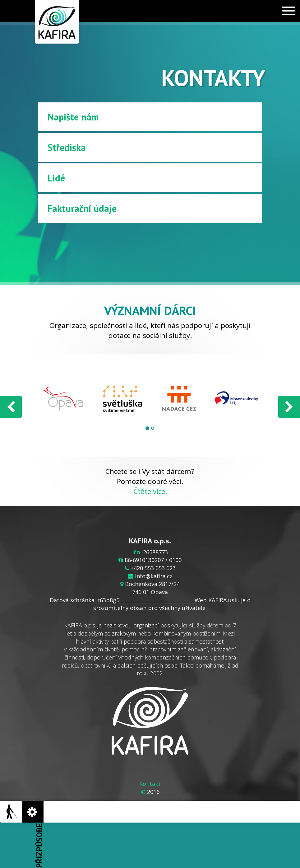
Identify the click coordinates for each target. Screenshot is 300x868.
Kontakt (150, 784)
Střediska (67, 147)
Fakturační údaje (82, 208)
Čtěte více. (150, 491)
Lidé (56, 178)
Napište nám (73, 117)
